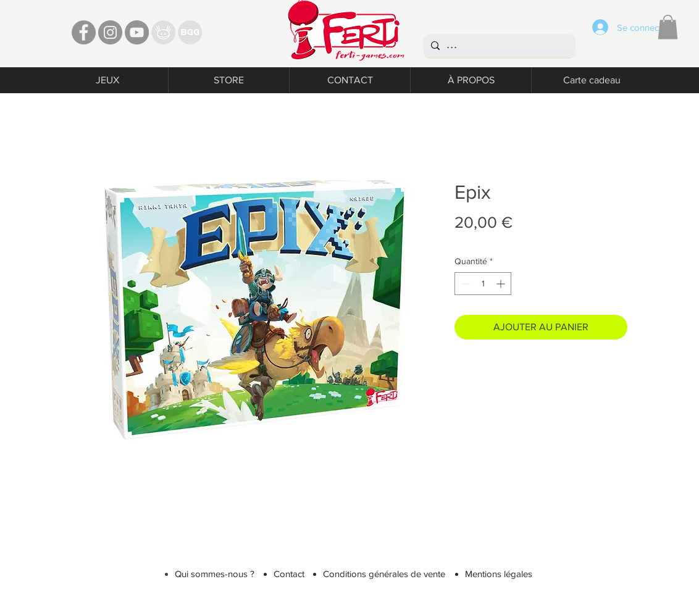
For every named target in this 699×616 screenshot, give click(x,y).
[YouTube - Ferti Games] (137, 32)
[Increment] (502, 284)
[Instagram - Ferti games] (110, 32)
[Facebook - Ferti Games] (84, 32)
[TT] (163, 32)
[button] (668, 27)
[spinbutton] (483, 284)
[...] (498, 46)
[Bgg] (190, 32)
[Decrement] (464, 284)
